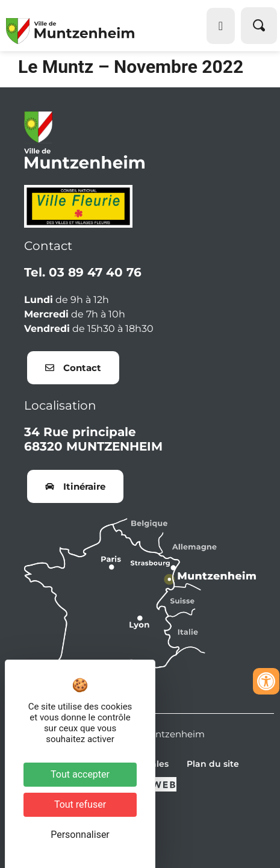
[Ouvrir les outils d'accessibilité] (266, 681)
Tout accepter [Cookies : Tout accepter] (80, 774)
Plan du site (213, 764)
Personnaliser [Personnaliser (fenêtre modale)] (80, 835)
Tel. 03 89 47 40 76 (83, 272)
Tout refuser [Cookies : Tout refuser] (80, 804)
